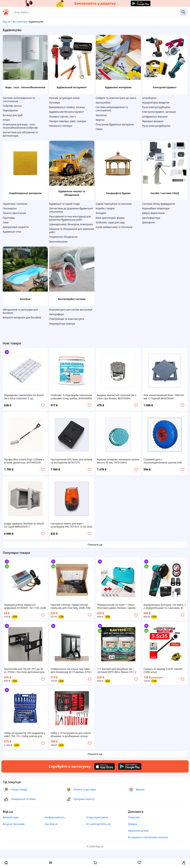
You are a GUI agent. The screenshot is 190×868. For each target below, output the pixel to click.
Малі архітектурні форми (110, 218)
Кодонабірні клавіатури (156, 208)
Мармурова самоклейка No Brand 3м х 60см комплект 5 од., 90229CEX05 (24, 397)
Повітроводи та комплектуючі (67, 319)
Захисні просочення (14, 213)
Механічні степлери (61, 126)
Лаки (6, 222)
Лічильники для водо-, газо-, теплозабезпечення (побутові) (20, 126)
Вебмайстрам (11, 817)
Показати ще (95, 545)
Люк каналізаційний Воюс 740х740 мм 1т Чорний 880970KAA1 (164, 397)
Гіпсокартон (10, 208)
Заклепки (101, 115)
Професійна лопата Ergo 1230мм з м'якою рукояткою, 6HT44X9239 (24, 461)
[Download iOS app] (105, 766)
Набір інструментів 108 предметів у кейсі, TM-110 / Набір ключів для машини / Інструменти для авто (25, 735)
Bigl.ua (7, 22)
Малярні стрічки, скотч (62, 117)
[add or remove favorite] (43, 405)
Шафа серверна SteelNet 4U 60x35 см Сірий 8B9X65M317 (24, 525)
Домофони (149, 222)
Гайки (99, 129)
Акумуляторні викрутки (156, 103)
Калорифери (56, 314)
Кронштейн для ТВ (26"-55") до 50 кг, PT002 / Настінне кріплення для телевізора (24, 670)
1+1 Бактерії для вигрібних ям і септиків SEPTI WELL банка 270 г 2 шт (117, 670)
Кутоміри (54, 103)
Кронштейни (103, 103)
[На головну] (6, 14)
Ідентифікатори (151, 218)
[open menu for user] (184, 863)
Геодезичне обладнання (63, 237)
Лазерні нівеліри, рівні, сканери (68, 121)
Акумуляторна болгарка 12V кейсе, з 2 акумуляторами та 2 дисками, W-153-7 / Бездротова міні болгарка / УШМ (165, 606)
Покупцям (134, 817)
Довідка (133, 824)
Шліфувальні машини (155, 117)
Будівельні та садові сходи (64, 204)
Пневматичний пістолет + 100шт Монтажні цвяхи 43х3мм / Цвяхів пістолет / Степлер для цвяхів (116, 606)
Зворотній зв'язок (138, 831)
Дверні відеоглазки (153, 213)
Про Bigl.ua (51, 824)
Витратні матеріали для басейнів (22, 317)
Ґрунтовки (9, 218)
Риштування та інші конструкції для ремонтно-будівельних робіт (70, 218)
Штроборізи (149, 98)
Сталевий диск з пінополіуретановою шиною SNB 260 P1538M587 (163, 461)
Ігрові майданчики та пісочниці (114, 227)
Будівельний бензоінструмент (66, 112)
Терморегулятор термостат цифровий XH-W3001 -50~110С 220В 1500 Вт (25, 606)
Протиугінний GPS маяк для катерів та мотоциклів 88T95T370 (71, 461)
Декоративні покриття (16, 227)
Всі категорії (20, 22)
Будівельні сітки (12, 232)
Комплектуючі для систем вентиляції (71, 310)
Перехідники (10, 110)
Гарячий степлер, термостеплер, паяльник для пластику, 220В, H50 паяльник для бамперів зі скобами (71, 606)
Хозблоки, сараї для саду (110, 222)
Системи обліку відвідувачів (159, 204)
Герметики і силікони (15, 204)
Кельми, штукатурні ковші (64, 98)
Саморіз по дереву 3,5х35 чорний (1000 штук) (163, 670)
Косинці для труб (13, 115)
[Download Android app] (130, 766)
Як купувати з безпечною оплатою (148, 837)
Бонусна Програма (14, 824)
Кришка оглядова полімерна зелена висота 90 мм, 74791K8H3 (118, 461)
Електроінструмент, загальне (159, 112)
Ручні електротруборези (156, 107)
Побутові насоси (12, 106)
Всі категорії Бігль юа (99, 824)
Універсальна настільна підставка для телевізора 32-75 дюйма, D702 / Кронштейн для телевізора (71, 670)
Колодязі (101, 213)
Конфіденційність (55, 817)
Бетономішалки (58, 242)
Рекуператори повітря (62, 324)
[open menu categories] (51, 863)
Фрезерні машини (153, 121)
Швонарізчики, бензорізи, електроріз (71, 224)
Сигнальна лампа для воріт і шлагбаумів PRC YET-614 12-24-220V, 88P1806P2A (72, 525)
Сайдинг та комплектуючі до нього (116, 98)
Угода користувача (97, 817)
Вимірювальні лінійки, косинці (67, 107)
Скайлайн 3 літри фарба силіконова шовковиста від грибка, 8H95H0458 (71, 397)
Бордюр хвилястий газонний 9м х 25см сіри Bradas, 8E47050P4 (117, 397)
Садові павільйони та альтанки (114, 204)
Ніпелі (6, 120)
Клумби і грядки (105, 208)
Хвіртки (100, 120)
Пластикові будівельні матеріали (115, 124)
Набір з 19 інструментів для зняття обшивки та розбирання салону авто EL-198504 (71, 735)
